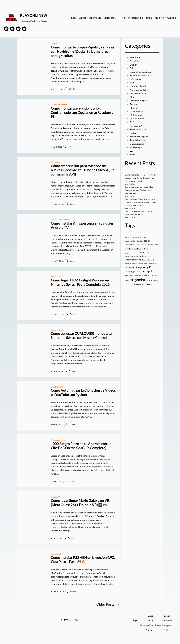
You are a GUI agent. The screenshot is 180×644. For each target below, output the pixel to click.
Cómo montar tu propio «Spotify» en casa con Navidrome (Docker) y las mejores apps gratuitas (82, 51)
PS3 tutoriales (57, 554)
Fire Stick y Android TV (60, 220)
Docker (54, 44)
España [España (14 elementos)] (139, 245)
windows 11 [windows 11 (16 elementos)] (150, 285)
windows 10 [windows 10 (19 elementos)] (139, 285)
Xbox (132, 155)
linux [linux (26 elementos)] (144, 256)
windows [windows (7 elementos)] (131, 285)
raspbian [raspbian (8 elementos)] (138, 275)
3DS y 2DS (135, 57)
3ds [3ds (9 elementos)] (126, 237)
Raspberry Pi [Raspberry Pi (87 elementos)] (143, 267)
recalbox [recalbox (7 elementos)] (144, 275)
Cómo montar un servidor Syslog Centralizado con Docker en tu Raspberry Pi (82, 112)
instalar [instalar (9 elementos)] (136, 253)
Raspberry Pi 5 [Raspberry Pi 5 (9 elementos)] (130, 275)
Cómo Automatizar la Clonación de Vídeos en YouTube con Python (83, 392)
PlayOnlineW (34, 15)
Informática (62, 105)
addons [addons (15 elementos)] (131, 237)
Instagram (167, 625)
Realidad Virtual (57, 497)
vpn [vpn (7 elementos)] (126, 285)
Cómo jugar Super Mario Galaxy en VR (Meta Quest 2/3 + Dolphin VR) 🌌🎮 (80, 503)
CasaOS (134, 61)
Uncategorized (57, 387)
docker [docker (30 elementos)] (147, 241)
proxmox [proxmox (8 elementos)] (151, 264)
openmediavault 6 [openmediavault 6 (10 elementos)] (131, 264)
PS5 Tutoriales (137, 119)
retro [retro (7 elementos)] (149, 275)
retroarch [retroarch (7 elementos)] (155, 275)
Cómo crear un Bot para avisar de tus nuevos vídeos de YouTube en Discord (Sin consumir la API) (83, 170)
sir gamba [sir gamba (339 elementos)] (137, 280)
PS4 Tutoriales (137, 115)
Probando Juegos (58, 440)
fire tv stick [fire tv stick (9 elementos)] (155, 245)
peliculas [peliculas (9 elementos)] (140, 264)
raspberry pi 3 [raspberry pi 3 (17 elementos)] (131, 271)
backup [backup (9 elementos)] (145, 237)
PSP (132, 122)
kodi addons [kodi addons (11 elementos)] (129, 256)
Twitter (167, 630)
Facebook (167, 621)
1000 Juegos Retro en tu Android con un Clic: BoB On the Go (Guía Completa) (81, 446)
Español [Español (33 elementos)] (146, 244)
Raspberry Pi (136, 126)
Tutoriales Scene (138, 140)
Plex (132, 97)
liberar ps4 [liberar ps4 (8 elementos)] (138, 256)
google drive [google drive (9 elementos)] (129, 253)
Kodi (132, 83)
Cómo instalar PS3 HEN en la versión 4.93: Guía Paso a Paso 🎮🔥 (83, 560)
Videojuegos (136, 147)
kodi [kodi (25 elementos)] (142, 253)
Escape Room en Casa (140, 72)
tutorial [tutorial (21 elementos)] (149, 280)
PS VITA (134, 108)
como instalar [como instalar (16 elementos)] (130, 241)
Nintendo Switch (58, 277)
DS (131, 68)
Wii (132, 151)
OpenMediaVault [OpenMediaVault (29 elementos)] (133, 260)
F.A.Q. (150, 621)
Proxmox (134, 104)
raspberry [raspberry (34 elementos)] (130, 267)
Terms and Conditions (150, 625)
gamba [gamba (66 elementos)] (129, 248)
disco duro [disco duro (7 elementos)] (140, 241)
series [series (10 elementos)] (127, 281)
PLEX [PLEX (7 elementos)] (146, 264)
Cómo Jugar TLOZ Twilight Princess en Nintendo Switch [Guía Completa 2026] (81, 282)
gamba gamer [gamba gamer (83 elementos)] (142, 248)
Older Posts (108, 604)
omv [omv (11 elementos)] (149, 256)
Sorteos (134, 133)
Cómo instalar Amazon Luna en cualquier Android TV (82, 225)
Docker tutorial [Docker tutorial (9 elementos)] (130, 245)
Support (150, 630)
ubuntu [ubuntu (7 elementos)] (156, 281)
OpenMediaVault (138, 93)
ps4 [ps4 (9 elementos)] (156, 264)
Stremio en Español (139, 137)
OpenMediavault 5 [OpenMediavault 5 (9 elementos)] (148, 260)
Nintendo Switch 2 (139, 90)
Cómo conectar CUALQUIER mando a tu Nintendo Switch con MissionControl (81, 336)
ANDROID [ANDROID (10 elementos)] (138, 237)
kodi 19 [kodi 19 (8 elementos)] (147, 253)
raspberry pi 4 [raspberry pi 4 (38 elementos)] (145, 271)
